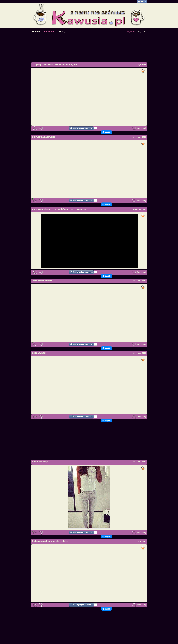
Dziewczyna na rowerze (44, 137)
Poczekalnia (50, 31)
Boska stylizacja (40, 462)
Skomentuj (139, 128)
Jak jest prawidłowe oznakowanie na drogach (54, 65)
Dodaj (62, 31)
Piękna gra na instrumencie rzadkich (50, 541)
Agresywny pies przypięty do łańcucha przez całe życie (59, 209)
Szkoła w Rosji (39, 353)
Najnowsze (132, 32)
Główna (36, 31)
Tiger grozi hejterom (42, 281)
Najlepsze (142, 32)
